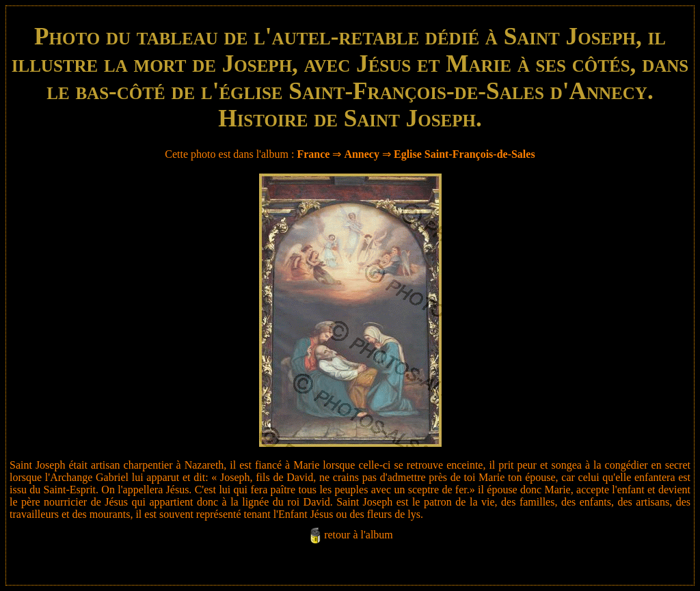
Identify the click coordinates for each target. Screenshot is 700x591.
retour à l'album (359, 535)
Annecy (362, 154)
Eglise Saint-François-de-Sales (465, 154)
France (313, 154)
